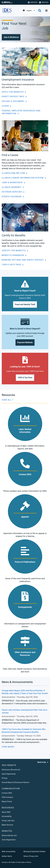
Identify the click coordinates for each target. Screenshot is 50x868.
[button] (11, 37)
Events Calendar (12, 197)
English (29, 11)
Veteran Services (12, 192)
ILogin (6, 106)
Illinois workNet (12, 187)
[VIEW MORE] (8, 747)
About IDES (6, 812)
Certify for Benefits (14, 251)
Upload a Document (13, 101)
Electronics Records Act (11, 770)
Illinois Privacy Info (31, 856)
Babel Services (7, 825)
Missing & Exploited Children (35, 851)
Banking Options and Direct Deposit (23, 260)
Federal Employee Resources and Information (21, 112)
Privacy (5, 778)
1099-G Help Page (12, 265)
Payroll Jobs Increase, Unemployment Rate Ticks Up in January (25, 711)
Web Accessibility (9, 851)
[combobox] (31, 11)
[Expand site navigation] (46, 11)
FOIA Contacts (7, 797)
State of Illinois (26, 862)
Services (44, 2)
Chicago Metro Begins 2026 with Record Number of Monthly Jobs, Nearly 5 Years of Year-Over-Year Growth (25, 692)
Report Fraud (7, 801)
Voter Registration (9, 840)
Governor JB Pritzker (9, 862)
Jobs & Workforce (13, 183)
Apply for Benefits (13, 92)
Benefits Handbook (13, 255)
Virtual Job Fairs (8, 821)
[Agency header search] (40, 11)
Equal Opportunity (9, 774)
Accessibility (7, 816)
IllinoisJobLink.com (14, 173)
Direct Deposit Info (13, 97)
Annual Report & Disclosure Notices (16, 782)
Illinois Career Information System (23, 178)
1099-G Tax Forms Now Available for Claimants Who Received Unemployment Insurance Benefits (24, 731)
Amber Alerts (7, 856)
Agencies (33, 2)
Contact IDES (7, 793)
